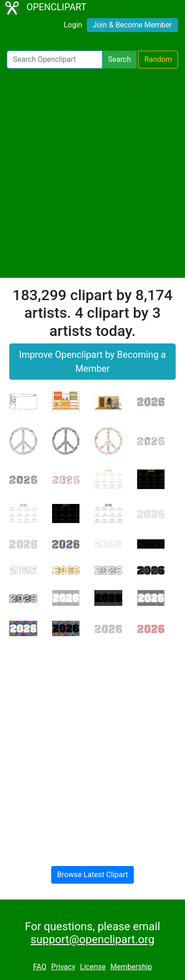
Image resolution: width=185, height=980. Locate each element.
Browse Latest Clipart (93, 875)
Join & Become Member (132, 25)
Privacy (63, 967)
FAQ (40, 967)
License (93, 967)
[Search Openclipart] (55, 60)
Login (73, 25)
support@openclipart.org (92, 940)
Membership (131, 967)
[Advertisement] (92, 173)
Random (158, 59)
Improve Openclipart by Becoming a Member (92, 362)
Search (119, 59)
